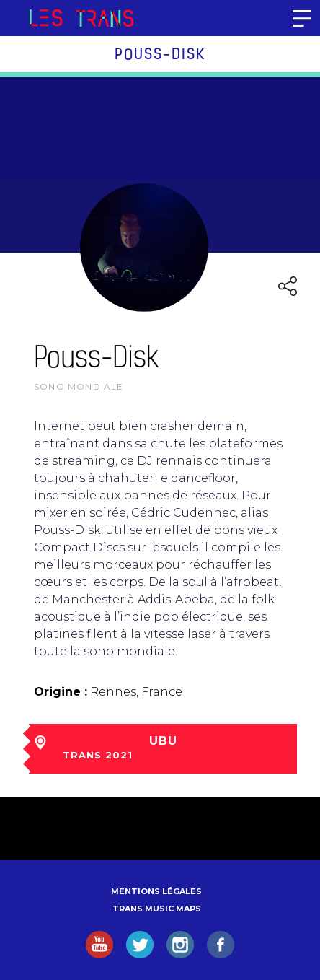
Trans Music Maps (157, 909)
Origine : (61, 692)
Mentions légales (156, 891)
